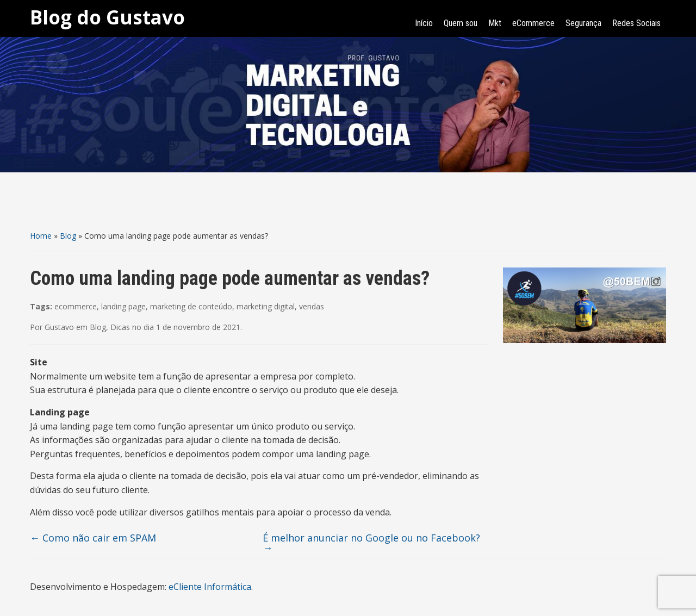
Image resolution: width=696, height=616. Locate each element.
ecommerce (76, 306)
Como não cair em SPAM (93, 538)
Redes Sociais (636, 23)
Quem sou (461, 23)
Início (424, 23)
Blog (68, 236)
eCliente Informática (210, 587)
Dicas (120, 327)
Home (41, 236)
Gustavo (59, 327)
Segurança (583, 23)
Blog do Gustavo (107, 17)
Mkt (495, 23)
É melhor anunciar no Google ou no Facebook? (371, 543)
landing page (123, 306)
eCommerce (533, 23)
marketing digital (266, 306)
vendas (312, 306)
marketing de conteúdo (191, 306)
